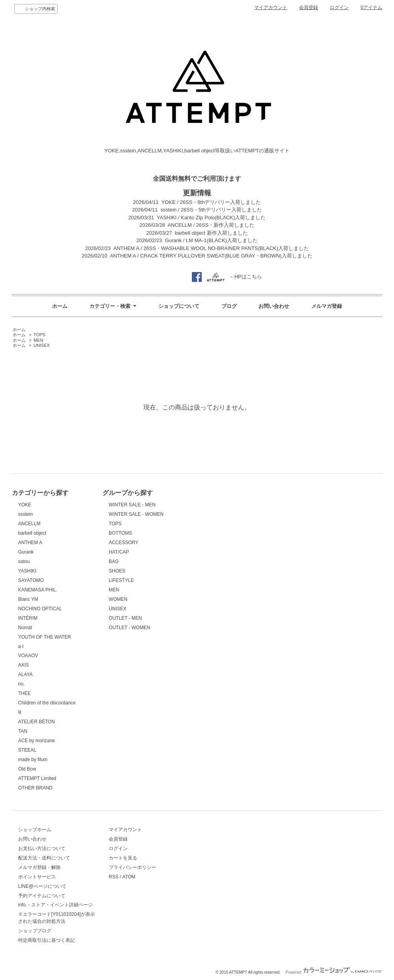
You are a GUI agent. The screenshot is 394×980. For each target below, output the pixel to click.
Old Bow (27, 769)
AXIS (23, 665)
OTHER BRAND (35, 788)
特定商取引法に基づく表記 (46, 940)
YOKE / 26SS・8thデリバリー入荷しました (211, 202)
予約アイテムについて (42, 896)
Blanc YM (28, 599)
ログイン (339, 7)
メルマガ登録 (327, 306)
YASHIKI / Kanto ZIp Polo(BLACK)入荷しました (211, 218)
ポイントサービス (37, 877)
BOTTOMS (120, 533)
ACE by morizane (36, 741)
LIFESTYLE (121, 580)
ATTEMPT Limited (37, 778)
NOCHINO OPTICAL (40, 609)
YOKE (25, 505)
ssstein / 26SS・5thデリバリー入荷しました (211, 210)
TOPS (39, 335)
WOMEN (118, 599)
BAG (114, 561)
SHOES (117, 571)
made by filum (33, 760)
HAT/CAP (119, 552)
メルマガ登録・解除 (39, 867)
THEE (24, 693)
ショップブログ (35, 931)
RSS (114, 877)
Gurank (26, 552)
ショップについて (179, 306)
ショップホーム (35, 830)
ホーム (60, 306)
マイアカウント (271, 7)
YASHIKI (27, 571)
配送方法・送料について (44, 858)
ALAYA (25, 674)
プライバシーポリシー (132, 867)
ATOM (129, 877)
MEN (38, 340)
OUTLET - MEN (125, 618)
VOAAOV (28, 656)
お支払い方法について (42, 848)
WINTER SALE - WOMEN (136, 514)
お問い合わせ (274, 306)
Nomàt (25, 628)
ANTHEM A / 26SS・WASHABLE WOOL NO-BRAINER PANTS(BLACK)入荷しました (211, 248)
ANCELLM (29, 524)
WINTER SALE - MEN (132, 505)
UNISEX (42, 345)
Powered (334, 972)
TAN (23, 731)
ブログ (229, 306)
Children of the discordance (47, 703)
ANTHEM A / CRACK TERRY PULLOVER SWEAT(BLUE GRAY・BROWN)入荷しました (211, 256)
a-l (21, 647)
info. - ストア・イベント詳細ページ (55, 905)
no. (21, 684)
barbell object (32, 533)
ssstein (25, 514)
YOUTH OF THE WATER (45, 637)
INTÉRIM (28, 618)
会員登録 (309, 7)
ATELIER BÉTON (36, 722)
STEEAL (27, 750)
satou (24, 561)
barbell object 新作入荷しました (211, 233)
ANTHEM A (30, 543)
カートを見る (123, 858)
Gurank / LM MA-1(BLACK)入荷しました (211, 240)
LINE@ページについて (42, 886)
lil (20, 712)
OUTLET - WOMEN (129, 628)
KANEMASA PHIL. (38, 590)
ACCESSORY (124, 543)
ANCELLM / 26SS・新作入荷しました (211, 225)
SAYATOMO (31, 580)
